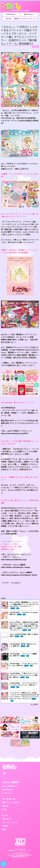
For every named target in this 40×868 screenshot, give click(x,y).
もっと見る (34, 704)
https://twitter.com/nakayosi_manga (15, 567)
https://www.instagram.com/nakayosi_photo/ (19, 575)
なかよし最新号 (10, 782)
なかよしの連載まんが (10, 786)
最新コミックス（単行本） (11, 802)
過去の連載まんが (8, 790)
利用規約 (5, 826)
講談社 (4, 829)
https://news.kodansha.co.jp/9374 (15, 433)
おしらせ (5, 815)
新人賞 (4, 810)
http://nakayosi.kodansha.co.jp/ (14, 560)
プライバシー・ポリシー (10, 822)
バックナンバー (7, 793)
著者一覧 (5, 806)
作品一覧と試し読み (9, 799)
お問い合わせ (7, 819)
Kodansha (13, 854)
